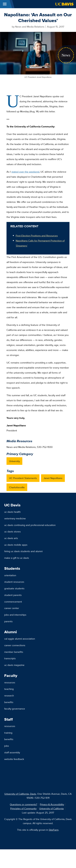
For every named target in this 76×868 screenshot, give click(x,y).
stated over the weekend (25, 172)
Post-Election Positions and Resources (37, 236)
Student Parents (13, 595)
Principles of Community (23, 808)
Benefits (9, 702)
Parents (8, 621)
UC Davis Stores (12, 531)
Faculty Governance (15, 709)
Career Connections (15, 645)
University (14, 461)
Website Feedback (14, 759)
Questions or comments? (24, 804)
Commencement (13, 602)
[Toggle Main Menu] (5, 4)
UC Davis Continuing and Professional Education (30, 525)
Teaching (9, 689)
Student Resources (14, 582)
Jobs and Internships (15, 615)
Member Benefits (14, 652)
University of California (51, 808)
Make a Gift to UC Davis (17, 558)
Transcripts (10, 658)
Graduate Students (14, 588)
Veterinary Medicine (15, 518)
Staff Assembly (12, 752)
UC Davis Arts (11, 538)
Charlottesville (17, 487)
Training (8, 733)
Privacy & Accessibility (52, 804)
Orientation (10, 575)
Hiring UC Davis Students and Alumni (23, 551)
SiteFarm (54, 830)
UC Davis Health (12, 512)
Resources (10, 682)
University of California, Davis (20, 794)
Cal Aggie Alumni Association (20, 639)
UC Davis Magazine (14, 665)
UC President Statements (23, 478)
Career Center (12, 608)
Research (9, 696)
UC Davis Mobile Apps (16, 545)
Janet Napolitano (53, 478)
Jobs (7, 746)
